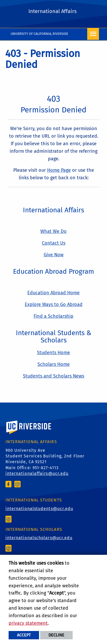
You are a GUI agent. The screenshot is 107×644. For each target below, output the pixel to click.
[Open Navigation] (93, 34)
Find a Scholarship (53, 316)
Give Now (54, 255)
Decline (56, 635)
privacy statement (28, 623)
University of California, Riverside (40, 34)
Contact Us (54, 243)
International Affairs (52, 11)
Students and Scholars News (53, 376)
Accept (24, 635)
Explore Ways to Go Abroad (54, 304)
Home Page (59, 170)
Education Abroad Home (53, 293)
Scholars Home (54, 364)
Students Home (53, 353)
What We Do (53, 231)
